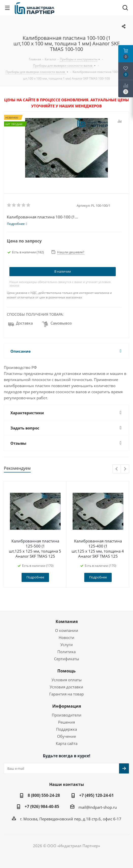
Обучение (66, 736)
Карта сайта (67, 743)
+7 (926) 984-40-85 (42, 806)
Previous (117, 469)
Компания (67, 621)
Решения (66, 722)
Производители (67, 715)
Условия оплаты (67, 680)
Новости (66, 637)
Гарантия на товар (66, 694)
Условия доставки (66, 687)
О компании (67, 630)
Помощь (66, 671)
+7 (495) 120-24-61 (96, 795)
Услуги (67, 645)
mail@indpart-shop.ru (98, 807)
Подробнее (35, 577)
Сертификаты (67, 659)
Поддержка (66, 729)
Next (125, 469)
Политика (66, 652)
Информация (67, 706)
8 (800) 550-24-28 (44, 795)
